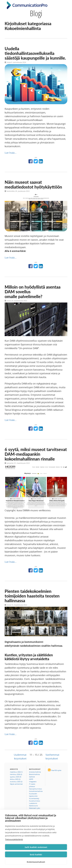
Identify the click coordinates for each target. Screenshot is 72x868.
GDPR (31, 779)
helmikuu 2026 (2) (16, 774)
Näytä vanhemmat (16, 784)
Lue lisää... (11, 153)
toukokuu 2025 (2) (16, 782)
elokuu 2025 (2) (15, 779)
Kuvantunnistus (35, 801)
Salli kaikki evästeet (36, 847)
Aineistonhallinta (35, 772)
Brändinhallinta (34, 774)
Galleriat (32, 777)
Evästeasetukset (36, 862)
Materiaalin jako (35, 808)
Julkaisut (32, 786)
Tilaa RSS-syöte (56, 770)
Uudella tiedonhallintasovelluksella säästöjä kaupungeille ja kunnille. (35, 53)
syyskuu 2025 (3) (16, 777)
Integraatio (33, 782)
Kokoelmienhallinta (36, 791)
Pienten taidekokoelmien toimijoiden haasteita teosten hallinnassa (32, 596)
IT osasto (32, 784)
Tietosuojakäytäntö (14, 839)
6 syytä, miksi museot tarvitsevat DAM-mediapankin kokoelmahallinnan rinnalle (36, 454)
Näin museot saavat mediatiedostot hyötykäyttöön (33, 184)
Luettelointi (33, 803)
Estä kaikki (36, 854)
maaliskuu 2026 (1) (16, 772)
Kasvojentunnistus (35, 789)
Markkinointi (33, 806)
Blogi (36, 13)
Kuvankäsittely (34, 798)
